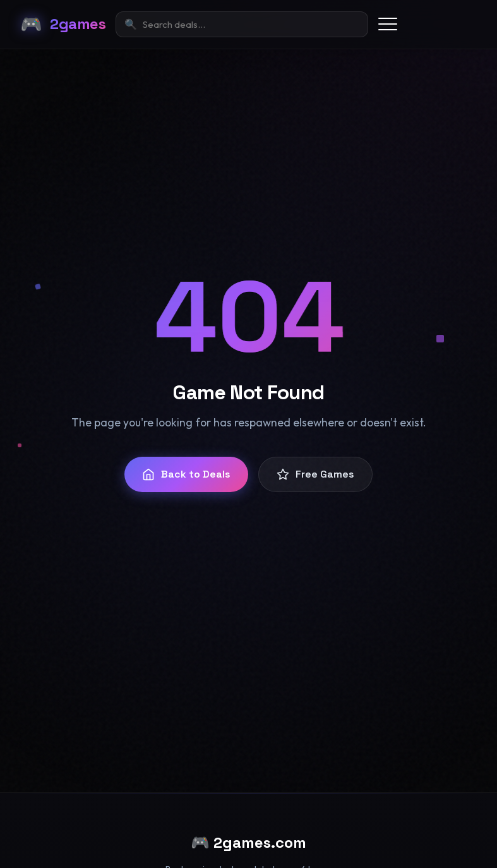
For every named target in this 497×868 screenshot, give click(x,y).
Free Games (315, 474)
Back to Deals (186, 474)
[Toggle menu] (388, 24)
